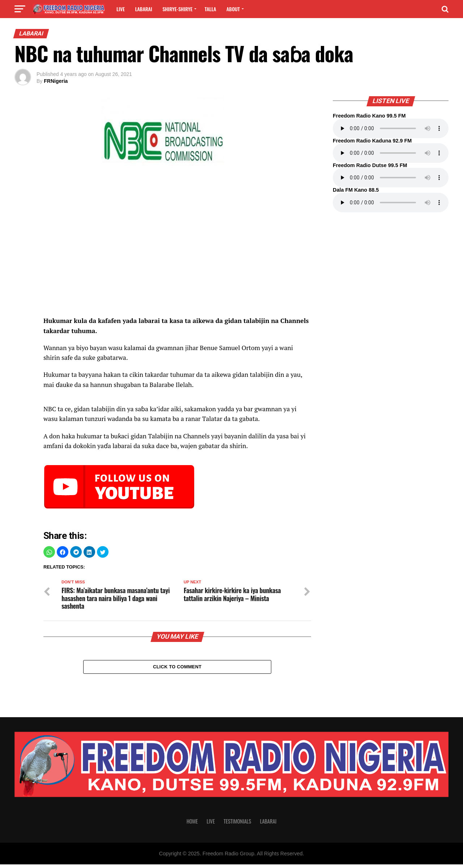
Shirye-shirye (177, 9)
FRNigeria (56, 81)
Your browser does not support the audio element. (391, 128)
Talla (211, 9)
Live (121, 9)
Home (192, 825)
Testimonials (237, 825)
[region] (177, 255)
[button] (49, 552)
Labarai (143, 9)
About (233, 9)
